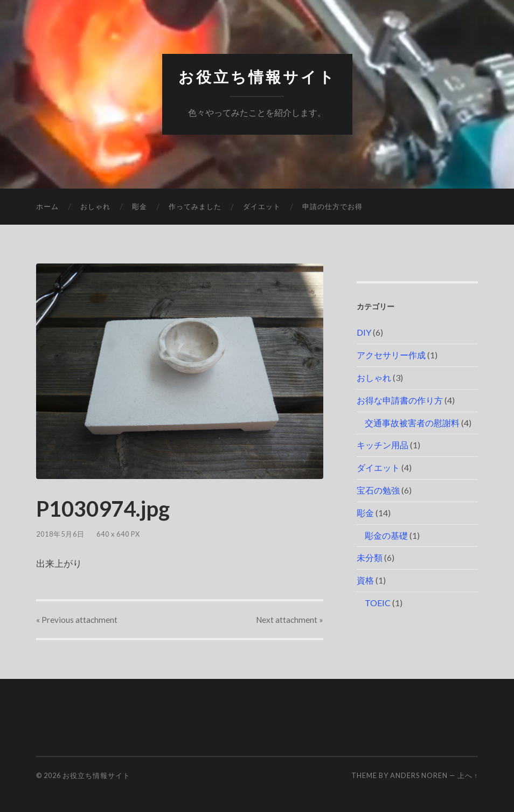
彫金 (140, 206)
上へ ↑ (468, 775)
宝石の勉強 (378, 490)
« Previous (77, 620)
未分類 (370, 557)
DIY (364, 332)
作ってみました (195, 206)
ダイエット (262, 206)
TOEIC (378, 603)
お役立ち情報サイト (257, 77)
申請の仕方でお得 (332, 206)
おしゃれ (95, 206)
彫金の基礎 (386, 535)
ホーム (47, 206)
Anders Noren (419, 775)
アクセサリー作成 (391, 355)
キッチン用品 (383, 445)
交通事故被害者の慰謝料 (412, 423)
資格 (365, 580)
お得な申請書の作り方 (400, 400)
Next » (290, 620)
